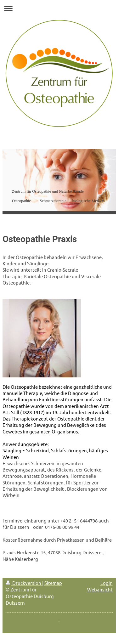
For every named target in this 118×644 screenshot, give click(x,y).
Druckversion (24, 583)
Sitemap (53, 583)
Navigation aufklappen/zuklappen (59, 8)
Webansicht (100, 589)
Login (107, 583)
